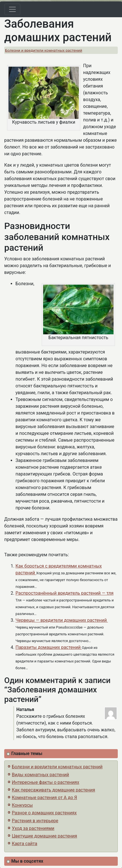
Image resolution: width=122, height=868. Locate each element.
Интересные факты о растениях (46, 782)
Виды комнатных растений (40, 775)
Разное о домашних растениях (44, 813)
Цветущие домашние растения (45, 836)
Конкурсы (22, 805)
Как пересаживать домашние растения (54, 790)
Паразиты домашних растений (49, 647)
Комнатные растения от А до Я (44, 798)
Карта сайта (25, 844)
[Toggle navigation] (12, 9)
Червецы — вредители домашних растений (62, 620)
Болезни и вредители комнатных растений (44, 50)
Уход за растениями (33, 828)
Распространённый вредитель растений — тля (65, 593)
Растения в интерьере (35, 821)
